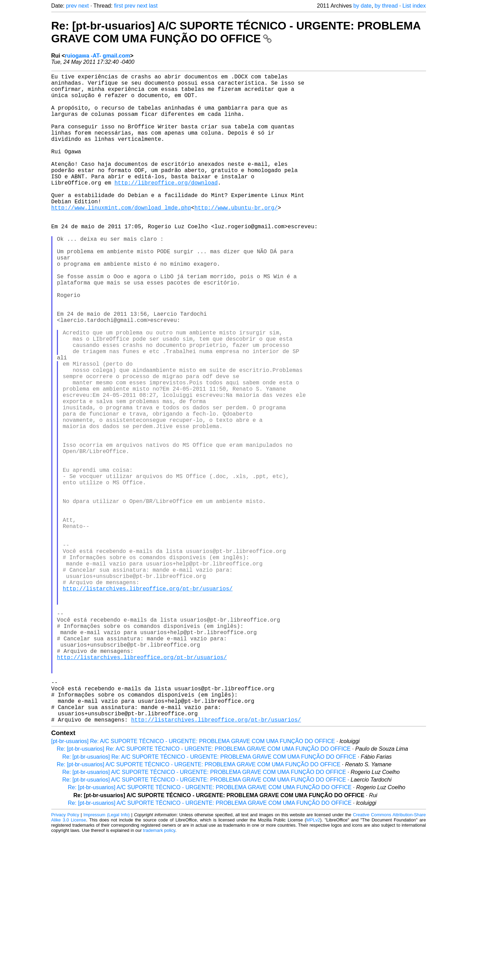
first (119, 6)
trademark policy (159, 975)
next (84, 6)
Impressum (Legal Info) (106, 959)
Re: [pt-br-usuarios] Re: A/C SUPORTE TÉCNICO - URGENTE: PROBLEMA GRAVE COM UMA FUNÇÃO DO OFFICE (204, 893)
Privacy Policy (65, 959)
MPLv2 (313, 964)
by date (362, 6)
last (153, 6)
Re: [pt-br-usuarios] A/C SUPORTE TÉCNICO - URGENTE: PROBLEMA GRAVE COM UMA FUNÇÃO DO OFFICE (236, 32)
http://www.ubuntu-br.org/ (236, 238)
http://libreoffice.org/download (166, 207)
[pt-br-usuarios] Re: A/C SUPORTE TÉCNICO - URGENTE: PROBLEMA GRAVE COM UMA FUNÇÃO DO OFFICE (193, 885)
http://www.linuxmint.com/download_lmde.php (121, 238)
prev (71, 6)
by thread (386, 6)
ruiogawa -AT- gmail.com (97, 56)
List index (414, 6)
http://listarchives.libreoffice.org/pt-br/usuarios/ (148, 704)
